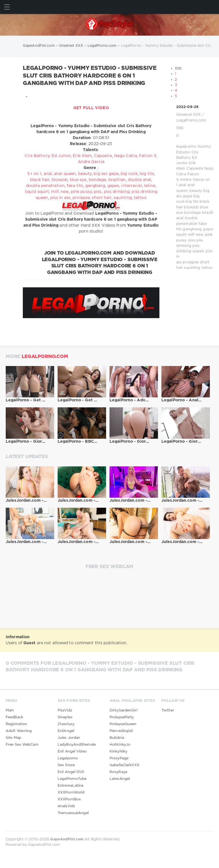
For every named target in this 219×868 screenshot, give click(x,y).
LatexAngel (120, 779)
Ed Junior (61, 156)
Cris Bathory (37, 156)
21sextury (66, 724)
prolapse (191, 262)
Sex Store (66, 765)
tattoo (207, 268)
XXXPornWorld (71, 793)
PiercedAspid (121, 731)
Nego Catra (125, 156)
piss (192, 240)
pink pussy (81, 192)
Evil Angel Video (72, 752)
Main (10, 711)
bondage (193, 213)
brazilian (210, 213)
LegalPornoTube (72, 779)
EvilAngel (66, 731)
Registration (16, 724)
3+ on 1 (34, 174)
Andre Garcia (192, 180)
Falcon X (148, 156)
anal (182, 185)
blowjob (191, 207)
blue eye (78, 180)
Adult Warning (19, 731)
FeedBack (14, 717)
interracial (131, 186)
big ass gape (106, 174)
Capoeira (195, 169)
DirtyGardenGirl (123, 711)
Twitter (168, 711)
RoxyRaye (118, 772)
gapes (209, 229)
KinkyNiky (118, 752)
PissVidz (65, 711)
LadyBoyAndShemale (77, 745)
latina (150, 186)
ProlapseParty (122, 717)
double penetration (45, 186)
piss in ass (60, 198)
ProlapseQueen (123, 724)
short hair (102, 198)
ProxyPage (119, 758)
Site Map (13, 738)
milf (191, 235)
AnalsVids (66, 806)
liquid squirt (37, 192)
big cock (129, 174)
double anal (139, 180)
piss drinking (117, 192)
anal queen (65, 174)
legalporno (186, 147)
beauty (196, 191)
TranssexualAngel (73, 813)
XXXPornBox (69, 799)
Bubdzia (117, 738)
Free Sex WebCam (22, 745)
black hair (40, 180)
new (199, 235)
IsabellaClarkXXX (124, 765)
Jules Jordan (69, 738)
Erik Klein (82, 156)
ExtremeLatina (70, 786)
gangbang (192, 229)
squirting (192, 268)
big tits (192, 202)
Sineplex (65, 717)
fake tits (75, 186)
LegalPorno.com (191, 120)
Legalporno (68, 758)
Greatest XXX (188, 115)
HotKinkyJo (120, 745)
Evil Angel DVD (71, 772)
